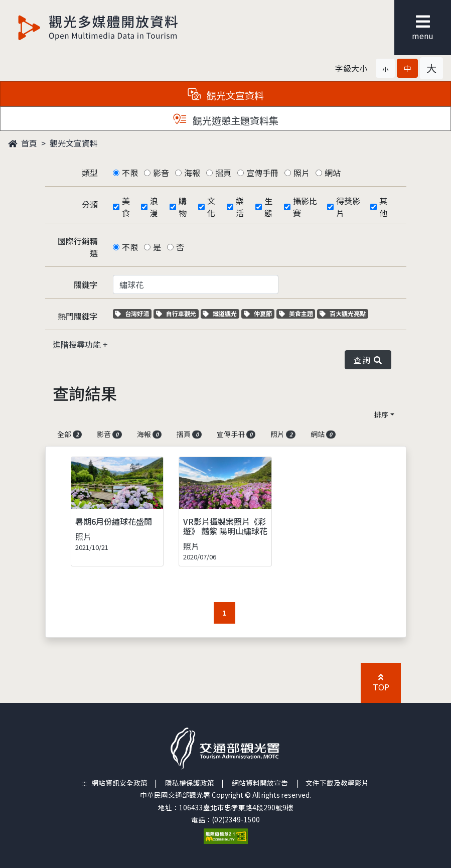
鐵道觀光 (221, 313)
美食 (126, 207)
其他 (383, 207)
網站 (333, 173)
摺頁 (223, 173)
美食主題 (297, 313)
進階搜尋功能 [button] (78, 344)
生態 (268, 207)
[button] (385, 68)
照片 (302, 173)
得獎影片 (348, 207)
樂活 (240, 207)
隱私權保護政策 (190, 783)
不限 (130, 173)
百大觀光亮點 (343, 313)
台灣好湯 (133, 313)
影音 (161, 173)
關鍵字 (86, 284)
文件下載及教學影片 (337, 783)
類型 (90, 173)
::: (85, 783)
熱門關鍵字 (78, 316)
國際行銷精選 (78, 247)
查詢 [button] (368, 360)
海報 (192, 173)
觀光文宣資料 (74, 143)
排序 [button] (381, 414)
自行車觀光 (176, 313)
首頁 (23, 143)
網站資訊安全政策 (119, 783)
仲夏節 (259, 313)
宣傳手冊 (262, 173)
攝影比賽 (305, 207)
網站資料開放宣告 (260, 783)
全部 (70, 434)
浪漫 (154, 207)
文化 (211, 207)
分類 (90, 204)
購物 (183, 207)
